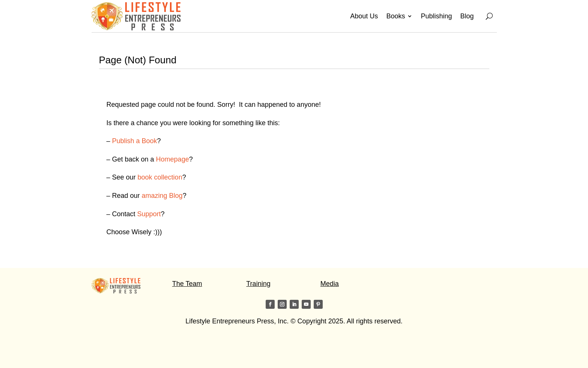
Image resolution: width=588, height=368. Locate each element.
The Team (187, 284)
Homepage (173, 159)
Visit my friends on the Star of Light (144, 351)
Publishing (436, 16)
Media (330, 284)
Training (258, 284)
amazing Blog (162, 196)
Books (396, 16)
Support (149, 214)
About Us (364, 16)
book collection (160, 177)
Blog (467, 16)
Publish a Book (135, 141)
